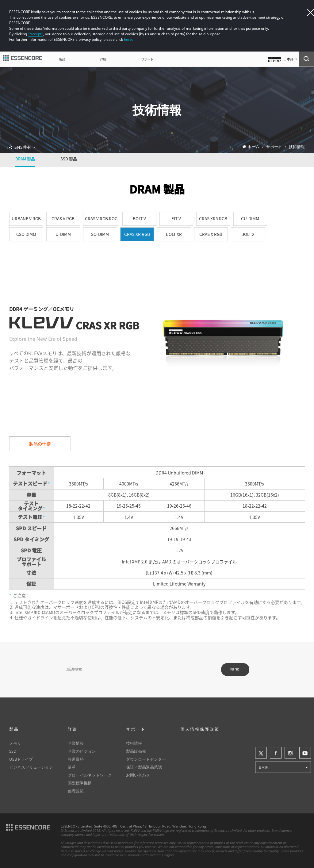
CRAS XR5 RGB (213, 218)
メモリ (15, 743)
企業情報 (76, 743)
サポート (147, 59)
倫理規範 (76, 791)
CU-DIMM (250, 218)
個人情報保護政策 (200, 729)
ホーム (253, 147)
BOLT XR (174, 234)
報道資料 (76, 759)
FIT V (176, 218)
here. (128, 39)
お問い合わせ (138, 775)
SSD (13, 751)
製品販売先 (136, 751)
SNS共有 (25, 147)
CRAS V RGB (63, 218)
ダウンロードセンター (146, 759)
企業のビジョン (82, 751)
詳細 (103, 59)
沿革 (72, 767)
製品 (62, 59)
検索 (235, 669)
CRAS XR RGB (137, 234)
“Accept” (36, 34)
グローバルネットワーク (90, 775)
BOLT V (139, 218)
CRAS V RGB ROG (101, 218)
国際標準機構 (80, 783)
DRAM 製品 (25, 159)
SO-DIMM (100, 234)
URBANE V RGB (26, 218)
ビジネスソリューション (31, 767)
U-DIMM (63, 234)
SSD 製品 (69, 159)
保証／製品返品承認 (144, 767)
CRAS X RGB (211, 234)
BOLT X (248, 234)
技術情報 (297, 147)
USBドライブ (21, 759)
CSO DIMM (26, 234)
